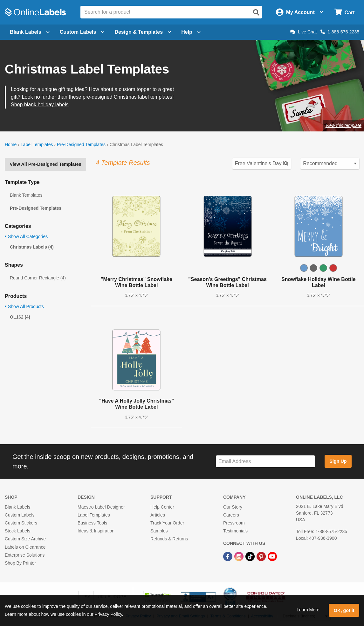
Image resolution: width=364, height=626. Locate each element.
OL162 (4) (20, 317)
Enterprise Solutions (25, 555)
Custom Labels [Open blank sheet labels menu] (82, 32)
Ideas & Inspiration (96, 531)
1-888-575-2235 (340, 32)
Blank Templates (26, 195)
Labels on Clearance (25, 547)
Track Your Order (167, 523)
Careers (231, 515)
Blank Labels (17, 507)
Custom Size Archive (25, 539)
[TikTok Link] (251, 556)
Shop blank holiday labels (40, 105)
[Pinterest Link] (262, 556)
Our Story (233, 507)
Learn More (308, 610)
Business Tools (92, 523)
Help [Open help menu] (191, 32)
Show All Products (24, 306)
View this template (343, 125)
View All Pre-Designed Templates (45, 164)
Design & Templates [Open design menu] (143, 32)
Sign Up (338, 461)
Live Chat (303, 32)
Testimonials (235, 531)
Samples (159, 531)
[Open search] (256, 12)
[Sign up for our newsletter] (265, 461)
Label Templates (37, 144)
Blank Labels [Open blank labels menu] (30, 32)
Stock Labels (17, 531)
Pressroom (234, 523)
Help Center (162, 507)
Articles (158, 515)
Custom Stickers (21, 523)
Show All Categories (26, 236)
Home (11, 144)
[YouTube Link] (272, 556)
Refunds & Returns (169, 539)
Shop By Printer (20, 563)
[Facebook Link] (228, 556)
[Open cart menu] (344, 12)
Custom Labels (20, 515)
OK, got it (344, 610)
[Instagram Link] (240, 556)
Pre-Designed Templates (81, 144)
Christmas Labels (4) (32, 247)
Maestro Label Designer (101, 507)
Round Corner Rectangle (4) (38, 278)
